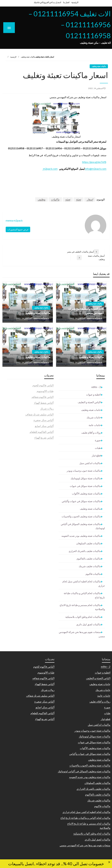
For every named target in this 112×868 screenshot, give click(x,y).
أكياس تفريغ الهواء (44, 438)
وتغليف (41, 199)
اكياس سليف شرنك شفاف (40, 414)
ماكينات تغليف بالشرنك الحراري (85, 551)
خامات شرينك (94, 417)
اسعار (90, 199)
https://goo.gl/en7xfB (94, 162)
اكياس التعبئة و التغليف (89, 402)
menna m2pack (94, 318)
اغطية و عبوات (93, 394)
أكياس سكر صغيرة (44, 420)
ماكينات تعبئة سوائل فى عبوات (85, 486)
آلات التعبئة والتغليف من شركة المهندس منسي (86, 311)
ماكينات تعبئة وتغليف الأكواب (86, 493)
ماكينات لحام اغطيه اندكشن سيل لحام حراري (84, 583)
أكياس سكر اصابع (44, 426)
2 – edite (96, 387)
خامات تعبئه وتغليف (91, 410)
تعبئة (78, 199)
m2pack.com (50, 169)
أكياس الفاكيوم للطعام (42, 432)
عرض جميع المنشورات (18, 229)
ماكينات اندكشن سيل (90, 463)
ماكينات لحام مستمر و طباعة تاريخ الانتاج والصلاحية (82, 607)
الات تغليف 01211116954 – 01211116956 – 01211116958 (70, 25)
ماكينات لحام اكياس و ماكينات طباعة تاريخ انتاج (84, 595)
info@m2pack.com (96, 169)
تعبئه (68, 199)
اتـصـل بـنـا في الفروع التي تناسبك (47, 2)
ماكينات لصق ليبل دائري (89, 624)
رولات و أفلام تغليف (91, 433)
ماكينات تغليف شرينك (90, 566)
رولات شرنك (47, 408)
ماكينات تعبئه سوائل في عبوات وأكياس (81, 501)
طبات (98, 448)
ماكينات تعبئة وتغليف (38, 313)
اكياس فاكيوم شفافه (43, 397)
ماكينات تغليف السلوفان (89, 543)
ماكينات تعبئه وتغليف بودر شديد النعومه (81, 536)
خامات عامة (95, 425)
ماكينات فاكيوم (93, 574)
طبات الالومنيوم (45, 391)
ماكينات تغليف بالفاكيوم (89, 558)
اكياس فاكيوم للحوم (43, 385)
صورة (98, 440)
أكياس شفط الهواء (44, 403)
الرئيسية (75, 2)
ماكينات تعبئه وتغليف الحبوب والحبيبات (81, 516)
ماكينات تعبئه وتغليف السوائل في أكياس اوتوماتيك (83, 526)
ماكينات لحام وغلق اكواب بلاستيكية (83, 617)
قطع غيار (96, 455)
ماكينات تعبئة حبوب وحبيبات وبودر (84, 471)
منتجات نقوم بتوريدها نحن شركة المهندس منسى (82, 634)
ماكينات (55, 199)
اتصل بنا (66, 2)
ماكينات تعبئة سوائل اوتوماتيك (86, 478)
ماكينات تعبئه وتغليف (28, 57)
